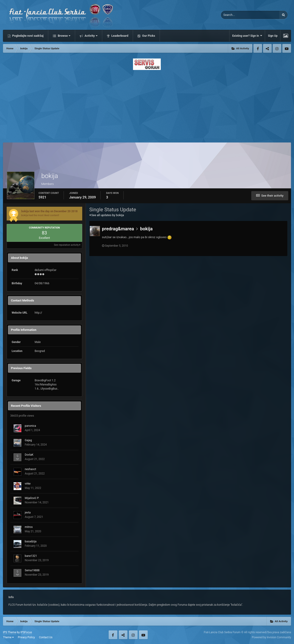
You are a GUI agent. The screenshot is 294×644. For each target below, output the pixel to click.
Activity (91, 36)
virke (28, 484)
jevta (28, 513)
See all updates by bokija (107, 215)
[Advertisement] (147, 105)
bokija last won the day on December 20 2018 (49, 211)
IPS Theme (10, 632)
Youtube (287, 48)
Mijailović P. (32, 498)
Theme (8, 637)
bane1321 (31, 556)
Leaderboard (120, 36)
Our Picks (148, 36)
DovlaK (29, 455)
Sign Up (273, 36)
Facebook (258, 48)
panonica (30, 426)
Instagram (277, 48)
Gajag (28, 440)
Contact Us (46, 637)
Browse (64, 36)
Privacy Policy (26, 637)
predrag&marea (118, 229)
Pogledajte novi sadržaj (28, 36)
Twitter (267, 48)
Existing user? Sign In (247, 36)
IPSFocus (26, 632)
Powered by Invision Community (271, 637)
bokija (146, 229)
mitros (29, 527)
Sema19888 (32, 570)
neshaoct (30, 469)
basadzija (31, 541)
